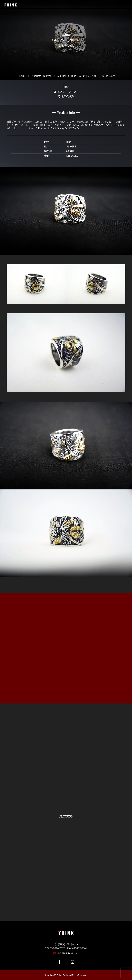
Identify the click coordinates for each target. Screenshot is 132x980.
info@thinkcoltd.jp (67, 953)
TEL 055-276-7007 (55, 948)
